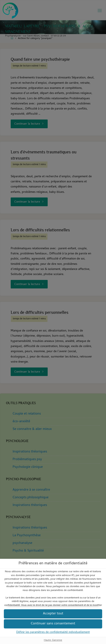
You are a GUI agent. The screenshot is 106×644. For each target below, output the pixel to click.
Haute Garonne (53, 640)
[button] (53, 624)
